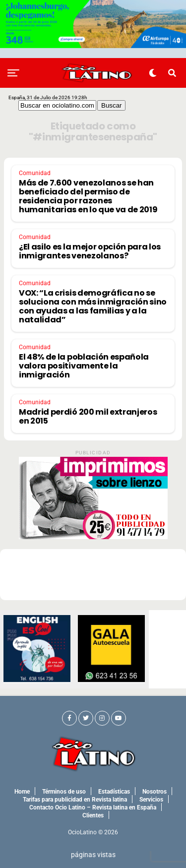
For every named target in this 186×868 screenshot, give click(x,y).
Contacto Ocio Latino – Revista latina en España (93, 807)
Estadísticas (114, 792)
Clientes (93, 815)
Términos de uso (64, 792)
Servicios (151, 800)
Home (22, 792)
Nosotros (155, 792)
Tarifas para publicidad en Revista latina (75, 800)
